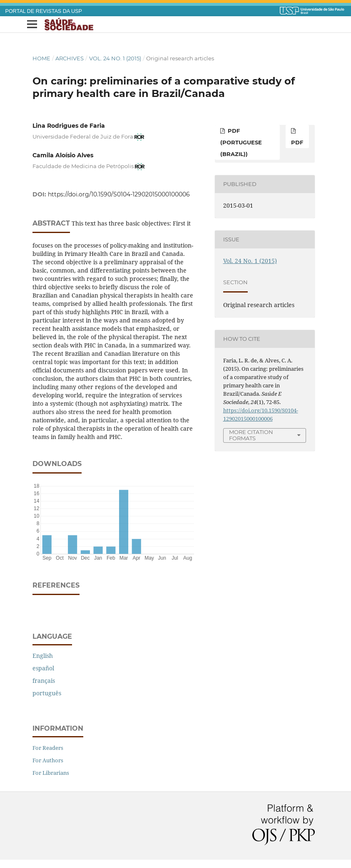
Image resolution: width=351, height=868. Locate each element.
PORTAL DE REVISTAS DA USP (44, 11)
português (47, 693)
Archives (70, 58)
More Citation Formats (251, 435)
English (43, 656)
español (43, 668)
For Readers (48, 748)
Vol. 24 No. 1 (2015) (115, 58)
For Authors (48, 760)
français (44, 681)
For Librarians (51, 773)
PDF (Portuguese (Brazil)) (241, 142)
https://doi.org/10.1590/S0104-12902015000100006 (119, 194)
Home (41, 58)
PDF (297, 142)
